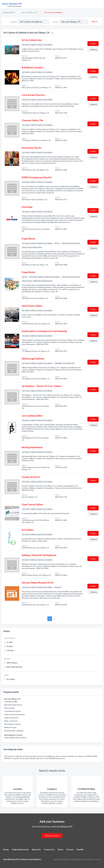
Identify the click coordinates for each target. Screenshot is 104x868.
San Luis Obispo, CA (30, 12)
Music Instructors (11, 721)
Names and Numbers (31, 859)
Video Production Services (14, 714)
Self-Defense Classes (13, 724)
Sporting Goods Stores (13, 705)
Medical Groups (10, 727)
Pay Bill (80, 849)
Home (6, 849)
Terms (60, 849)
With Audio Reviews (15, 667)
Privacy (70, 849)
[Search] (94, 22)
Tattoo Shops (9, 708)
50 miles (10, 646)
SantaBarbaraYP (9, 12)
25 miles (10, 642)
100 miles (10, 650)
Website (94, 50)
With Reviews (12, 663)
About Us (36, 849)
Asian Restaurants (11, 718)
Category (13, 22)
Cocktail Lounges (11, 701)
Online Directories (20, 849)
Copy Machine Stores (12, 711)
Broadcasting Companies (14, 731)
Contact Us (49, 849)
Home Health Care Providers (15, 738)
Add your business (52, 836)
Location (55, 22)
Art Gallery (11, 679)
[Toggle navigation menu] (101, 4)
